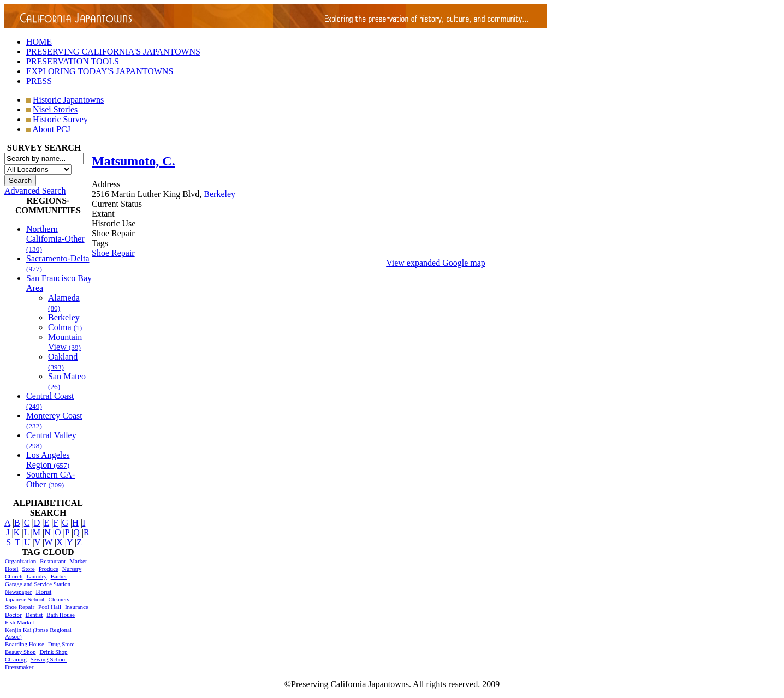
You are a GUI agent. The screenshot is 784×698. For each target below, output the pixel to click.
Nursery (72, 569)
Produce (49, 569)
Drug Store (61, 644)
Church (14, 576)
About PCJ (51, 129)
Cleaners (58, 599)
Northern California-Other (55, 239)
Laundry (36, 576)
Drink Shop (54, 652)
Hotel (11, 569)
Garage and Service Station (38, 584)
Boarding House (25, 644)
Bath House (61, 615)
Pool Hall (50, 607)
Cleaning (16, 659)
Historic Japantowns (68, 100)
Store (28, 569)
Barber (59, 576)
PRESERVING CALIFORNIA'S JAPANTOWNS (113, 52)
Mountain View (65, 342)
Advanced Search (35, 191)
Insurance (77, 607)
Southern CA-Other (51, 479)
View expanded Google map (436, 263)
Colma (65, 327)
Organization (20, 561)
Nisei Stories (55, 109)
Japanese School (25, 599)
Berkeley (64, 317)
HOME (39, 42)
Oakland (63, 362)
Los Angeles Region (48, 460)
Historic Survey (60, 119)
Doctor (13, 615)
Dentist (34, 615)
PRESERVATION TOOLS (73, 61)
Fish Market (19, 622)
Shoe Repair (20, 607)
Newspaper (18, 592)
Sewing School (49, 659)
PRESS (39, 81)
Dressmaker (19, 667)
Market (78, 561)
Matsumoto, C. (133, 161)
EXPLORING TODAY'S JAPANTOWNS (100, 71)
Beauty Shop (20, 652)
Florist (43, 592)
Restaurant (53, 561)
